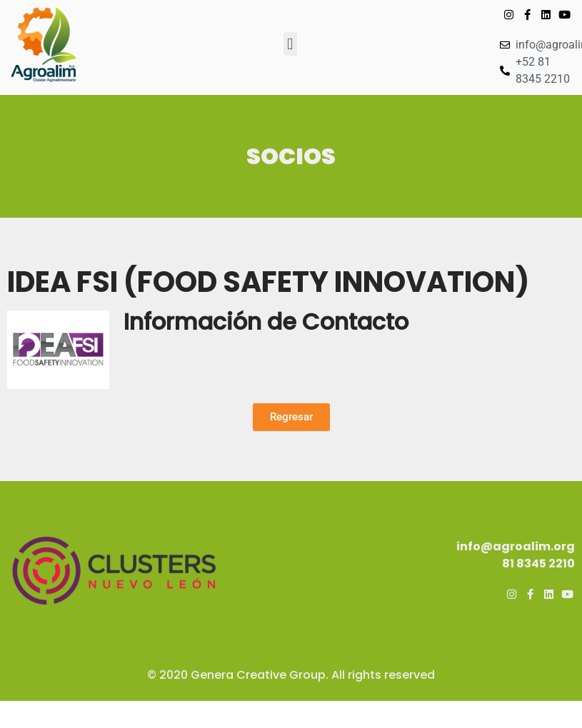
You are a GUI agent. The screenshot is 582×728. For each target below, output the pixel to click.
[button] (290, 44)
